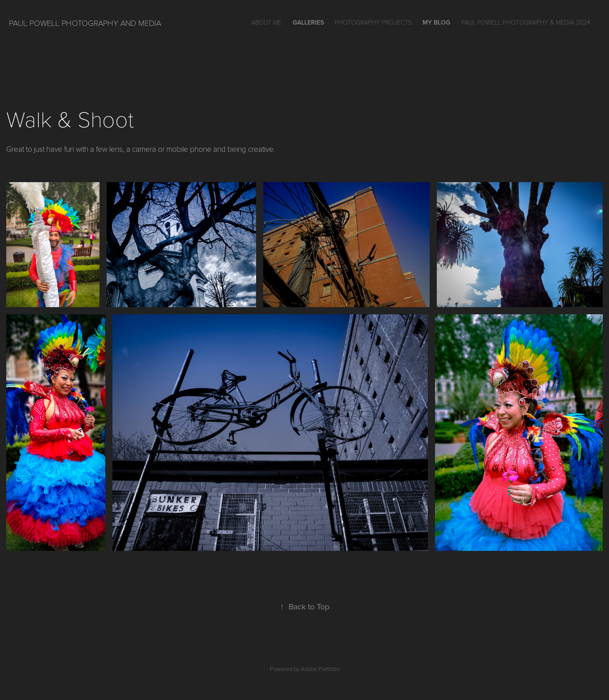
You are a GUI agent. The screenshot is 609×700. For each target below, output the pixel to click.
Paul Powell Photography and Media (85, 23)
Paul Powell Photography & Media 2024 (526, 22)
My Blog (436, 22)
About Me (266, 22)
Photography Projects (373, 22)
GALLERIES (308, 22)
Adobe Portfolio (320, 669)
